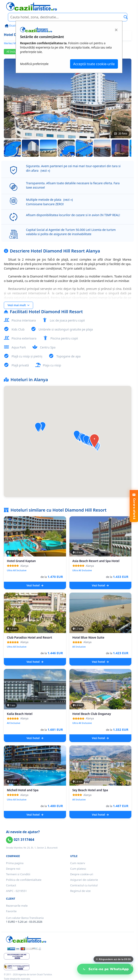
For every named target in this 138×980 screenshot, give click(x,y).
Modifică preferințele (34, 64)
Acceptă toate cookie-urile (94, 64)
